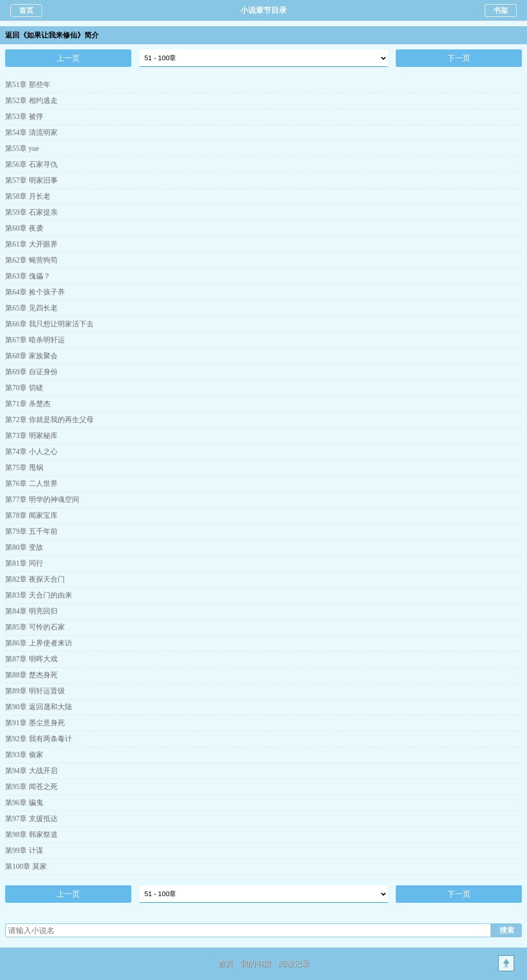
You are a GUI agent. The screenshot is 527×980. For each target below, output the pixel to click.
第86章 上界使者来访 (39, 643)
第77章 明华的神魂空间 (42, 500)
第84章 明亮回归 (31, 611)
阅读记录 (294, 964)
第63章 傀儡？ (28, 276)
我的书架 (256, 964)
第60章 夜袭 (24, 228)
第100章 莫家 (26, 867)
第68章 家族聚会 (31, 356)
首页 (26, 11)
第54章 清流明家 (31, 133)
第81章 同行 (24, 563)
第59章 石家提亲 (31, 212)
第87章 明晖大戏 (31, 659)
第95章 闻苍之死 (31, 787)
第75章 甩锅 (24, 468)
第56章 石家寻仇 (31, 164)
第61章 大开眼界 (31, 244)
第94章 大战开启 (31, 771)
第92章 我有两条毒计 (39, 739)
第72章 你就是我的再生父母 (49, 420)
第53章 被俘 (24, 117)
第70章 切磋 (24, 388)
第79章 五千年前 (31, 531)
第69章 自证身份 (31, 372)
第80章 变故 (24, 547)
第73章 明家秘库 (31, 436)
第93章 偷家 (24, 755)
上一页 (68, 58)
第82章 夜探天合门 (35, 579)
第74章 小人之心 (31, 452)
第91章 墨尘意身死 (35, 723)
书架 (501, 11)
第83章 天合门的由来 (39, 595)
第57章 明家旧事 (31, 180)
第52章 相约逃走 (31, 101)
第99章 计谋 (24, 851)
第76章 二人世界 (31, 484)
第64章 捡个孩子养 (35, 292)
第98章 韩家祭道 (31, 835)
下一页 (459, 58)
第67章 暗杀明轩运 (35, 340)
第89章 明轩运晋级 (35, 691)
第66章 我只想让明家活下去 (49, 324)
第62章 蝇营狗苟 (31, 260)
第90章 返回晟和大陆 (39, 707)
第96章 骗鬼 (24, 803)
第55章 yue (22, 148)
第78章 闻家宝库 (31, 515)
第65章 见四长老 (31, 308)
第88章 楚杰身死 (31, 675)
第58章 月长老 (28, 196)
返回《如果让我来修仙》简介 (52, 35)
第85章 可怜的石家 (35, 627)
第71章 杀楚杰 (28, 404)
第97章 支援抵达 (31, 819)
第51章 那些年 (28, 85)
